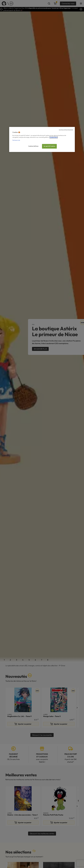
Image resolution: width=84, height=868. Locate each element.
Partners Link (16, 140)
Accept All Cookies (49, 146)
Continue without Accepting (66, 130)
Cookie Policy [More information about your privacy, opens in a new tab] (54, 137)
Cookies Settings (33, 146)
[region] (42, 140)
